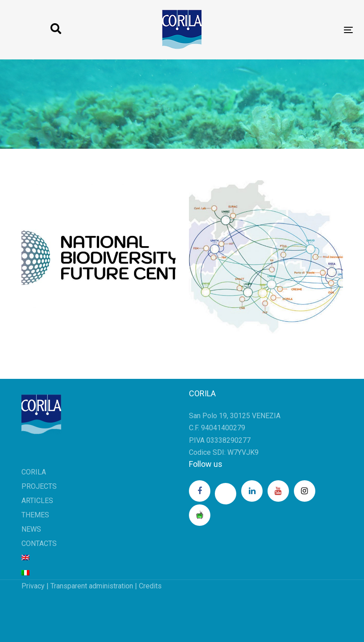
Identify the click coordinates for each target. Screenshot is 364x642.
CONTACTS (39, 543)
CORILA (34, 472)
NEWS (31, 529)
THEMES (35, 515)
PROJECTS (39, 486)
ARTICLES (37, 501)
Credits (150, 586)
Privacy (33, 586)
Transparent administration (92, 586)
